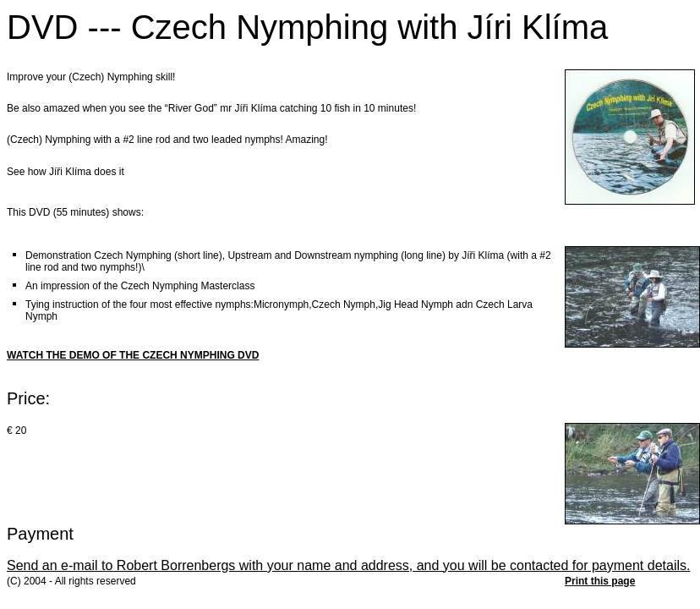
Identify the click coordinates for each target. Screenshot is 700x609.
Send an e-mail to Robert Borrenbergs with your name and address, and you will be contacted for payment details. (348, 565)
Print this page (600, 581)
